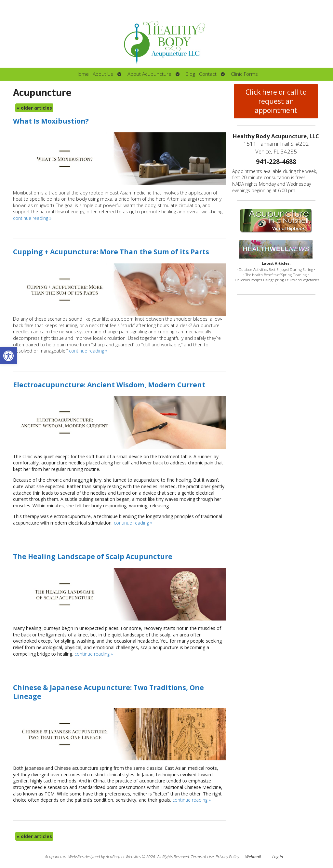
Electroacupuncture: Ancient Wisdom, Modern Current (109, 385)
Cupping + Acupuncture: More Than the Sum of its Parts (111, 252)
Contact (208, 74)
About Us (103, 74)
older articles (34, 108)
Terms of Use (202, 857)
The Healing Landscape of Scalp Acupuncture (93, 556)
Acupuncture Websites (64, 857)
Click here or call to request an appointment (276, 101)
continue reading (32, 218)
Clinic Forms (244, 74)
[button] (8, 356)
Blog (190, 74)
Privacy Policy (227, 857)
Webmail (253, 857)
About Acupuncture (149, 74)
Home (82, 74)
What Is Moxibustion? (51, 121)
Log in (278, 857)
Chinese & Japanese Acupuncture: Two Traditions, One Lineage (108, 692)
